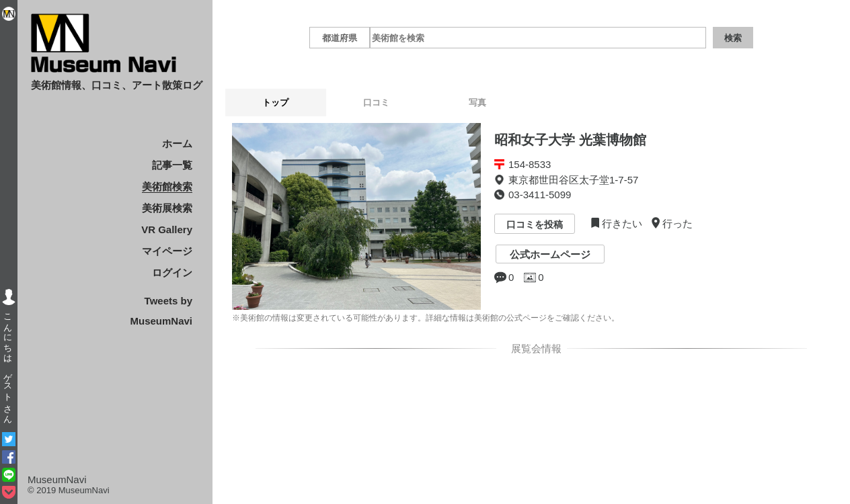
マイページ (167, 251)
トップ (275, 102)
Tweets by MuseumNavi (161, 311)
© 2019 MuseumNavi (69, 490)
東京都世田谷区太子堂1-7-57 (573, 180)
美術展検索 (167, 208)
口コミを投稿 (535, 225)
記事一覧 (172, 165)
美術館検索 (167, 186)
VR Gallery (167, 229)
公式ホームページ (550, 254)
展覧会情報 (534, 348)
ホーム (177, 143)
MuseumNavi (57, 479)
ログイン (172, 272)
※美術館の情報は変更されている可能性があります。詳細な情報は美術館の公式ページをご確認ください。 (426, 318)
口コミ (376, 102)
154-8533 (530, 164)
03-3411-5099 (540, 195)
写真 (477, 102)
